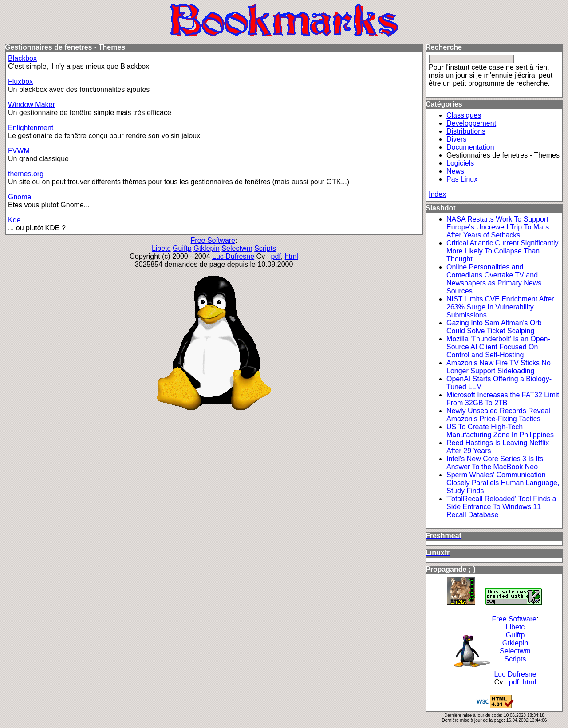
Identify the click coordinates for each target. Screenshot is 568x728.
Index (437, 194)
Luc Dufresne (233, 256)
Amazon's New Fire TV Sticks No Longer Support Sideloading (499, 367)
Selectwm (237, 248)
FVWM (19, 151)
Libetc (161, 248)
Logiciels (460, 163)
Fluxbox (20, 81)
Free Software (213, 240)
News (455, 171)
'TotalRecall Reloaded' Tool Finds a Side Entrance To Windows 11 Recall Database (501, 507)
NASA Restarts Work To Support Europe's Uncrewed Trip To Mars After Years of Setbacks (498, 227)
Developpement (471, 123)
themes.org (26, 174)
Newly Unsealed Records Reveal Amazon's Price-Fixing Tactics (498, 415)
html (292, 256)
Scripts (265, 248)
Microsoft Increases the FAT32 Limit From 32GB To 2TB (503, 399)
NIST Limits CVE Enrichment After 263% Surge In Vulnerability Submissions (500, 307)
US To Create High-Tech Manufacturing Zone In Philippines (500, 431)
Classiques (464, 115)
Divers (456, 139)
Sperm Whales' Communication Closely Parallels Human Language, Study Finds (503, 483)
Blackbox (22, 58)
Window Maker (32, 105)
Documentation (470, 147)
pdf (276, 256)
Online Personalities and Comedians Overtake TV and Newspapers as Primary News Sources (494, 279)
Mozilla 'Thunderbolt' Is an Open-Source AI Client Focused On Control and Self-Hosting (498, 347)
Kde (14, 220)
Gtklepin (207, 248)
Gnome (20, 197)
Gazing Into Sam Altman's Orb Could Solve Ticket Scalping (494, 327)
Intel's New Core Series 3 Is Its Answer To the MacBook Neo (495, 463)
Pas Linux (462, 179)
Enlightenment (31, 128)
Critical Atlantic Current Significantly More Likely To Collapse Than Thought (503, 251)
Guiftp (182, 248)
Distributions (466, 131)
